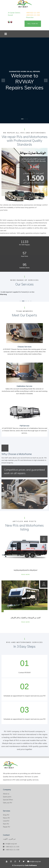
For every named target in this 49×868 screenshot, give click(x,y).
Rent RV (6, 824)
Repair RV (7, 827)
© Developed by (24, 865)
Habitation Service (24, 386)
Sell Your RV (33, 24)
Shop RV (6, 815)
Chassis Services (24, 347)
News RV (6, 818)
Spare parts (7, 797)
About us (6, 794)
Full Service (25, 426)
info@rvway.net (11, 844)
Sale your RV (8, 803)
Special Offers (8, 800)
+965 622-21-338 (33, 15)
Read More (26, 574)
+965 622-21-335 (33, 13)
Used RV (6, 821)
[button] (3, 80)
